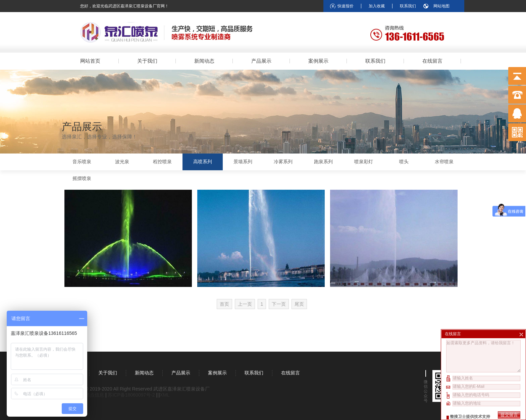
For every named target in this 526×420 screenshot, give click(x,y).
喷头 (404, 162)
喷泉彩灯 (364, 162)
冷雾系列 (283, 162)
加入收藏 (377, 6)
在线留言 (432, 61)
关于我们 (147, 61)
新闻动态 (204, 61)
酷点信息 (95, 395)
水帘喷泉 (444, 162)
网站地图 (441, 6)
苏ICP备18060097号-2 (132, 395)
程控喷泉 (162, 162)
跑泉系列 (323, 162)
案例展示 (318, 61)
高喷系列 (203, 162)
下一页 (279, 304)
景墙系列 (243, 162)
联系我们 (408, 6)
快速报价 (346, 6)
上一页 (245, 304)
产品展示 (261, 61)
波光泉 (122, 162)
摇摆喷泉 (82, 178)
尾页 (299, 304)
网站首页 (90, 61)
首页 (224, 304)
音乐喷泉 (82, 162)
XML (165, 395)
